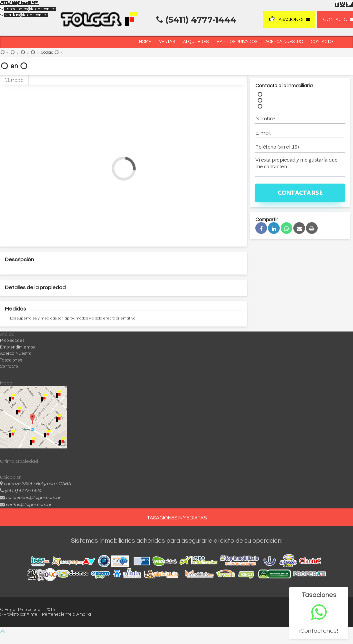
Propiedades (12, 340)
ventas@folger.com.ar (24, 15)
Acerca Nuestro (284, 42)
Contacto (322, 42)
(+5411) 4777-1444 (20, 3)
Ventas (167, 42)
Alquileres (196, 42)
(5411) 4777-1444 (23, 491)
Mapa (14, 80)
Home (145, 42)
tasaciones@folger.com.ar (28, 9)
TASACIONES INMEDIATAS (177, 518)
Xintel (33, 614)
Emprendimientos (17, 347)
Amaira (84, 614)
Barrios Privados (237, 42)
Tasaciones (286, 19)
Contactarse (300, 193)
